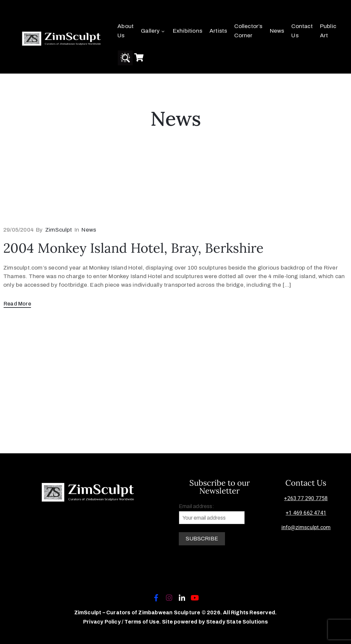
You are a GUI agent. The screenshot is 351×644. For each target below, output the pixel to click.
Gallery (153, 31)
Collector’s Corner (248, 31)
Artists (218, 31)
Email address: (212, 514)
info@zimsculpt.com (306, 527)
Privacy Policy (102, 622)
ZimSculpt (59, 230)
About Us (126, 31)
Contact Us (302, 31)
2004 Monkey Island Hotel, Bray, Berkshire (133, 248)
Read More (17, 304)
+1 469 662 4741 (306, 513)
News (277, 31)
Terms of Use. (143, 622)
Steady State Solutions (237, 622)
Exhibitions (188, 31)
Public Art (328, 31)
